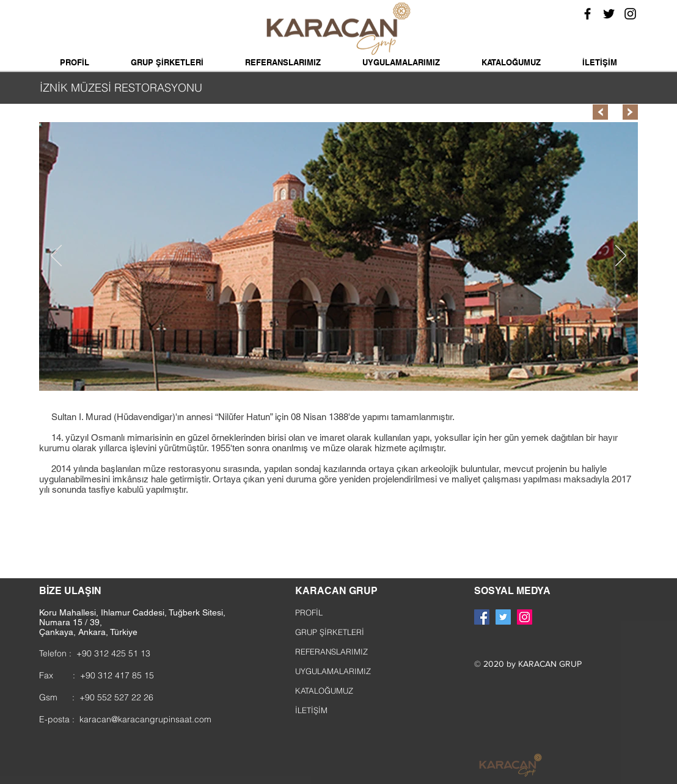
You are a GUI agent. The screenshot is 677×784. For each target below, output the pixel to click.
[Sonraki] (621, 256)
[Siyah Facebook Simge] (587, 14)
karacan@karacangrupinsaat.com (145, 719)
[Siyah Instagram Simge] (630, 14)
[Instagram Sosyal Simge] (525, 617)
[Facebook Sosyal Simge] (482, 617)
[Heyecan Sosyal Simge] (503, 617)
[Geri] (56, 256)
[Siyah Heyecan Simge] (609, 14)
